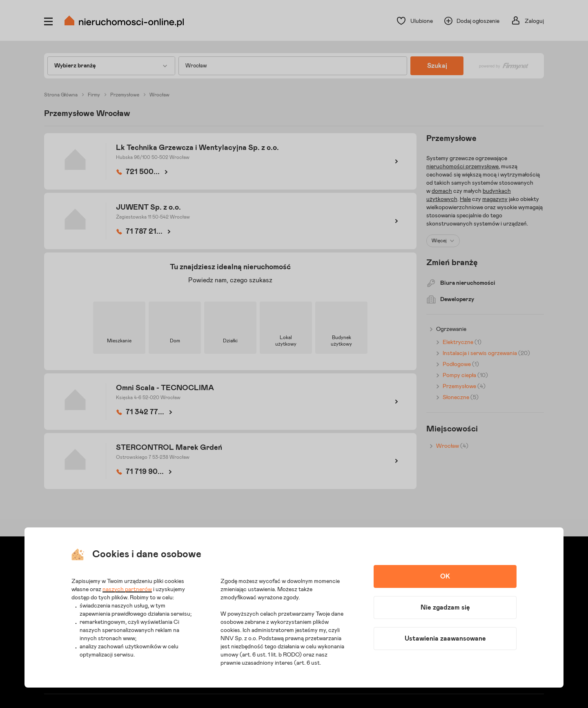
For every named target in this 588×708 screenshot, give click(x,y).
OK (445, 576)
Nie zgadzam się (445, 607)
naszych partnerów (127, 590)
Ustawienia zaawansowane (445, 639)
